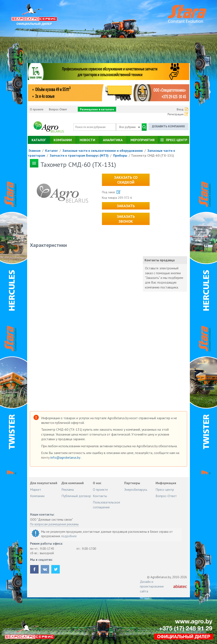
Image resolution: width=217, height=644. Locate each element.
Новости (87, 140)
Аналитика (113, 140)
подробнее (69, 536)
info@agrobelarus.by (66, 457)
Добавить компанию (168, 126)
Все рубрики (130, 127)
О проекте (37, 109)
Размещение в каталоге (97, 109)
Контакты (100, 496)
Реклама (68, 489)
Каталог (39, 140)
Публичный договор (76, 496)
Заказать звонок (126, 219)
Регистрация (176, 114)
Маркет (36, 489)
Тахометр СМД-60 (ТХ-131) (152, 155)
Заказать (126, 206)
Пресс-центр (177, 140)
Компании (63, 140)
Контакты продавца (160, 260)
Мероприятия (143, 140)
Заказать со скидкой (126, 180)
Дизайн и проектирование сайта (152, 586)
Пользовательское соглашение (106, 505)
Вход (180, 109)
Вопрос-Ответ (58, 109)
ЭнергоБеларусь (136, 489)
